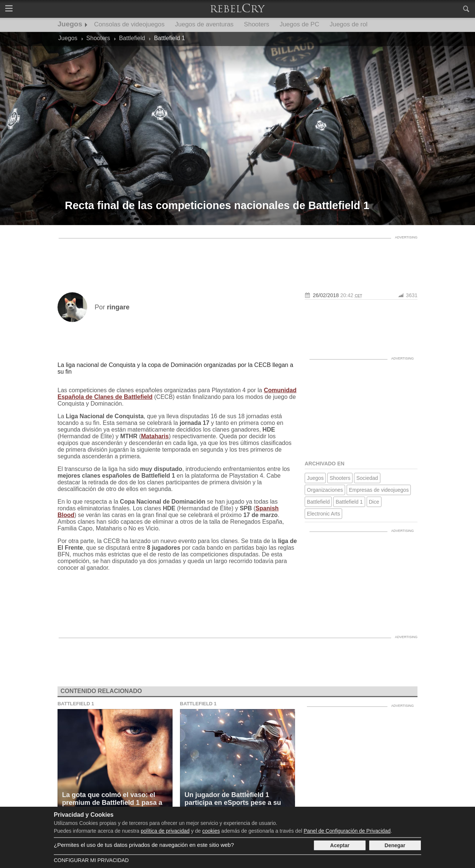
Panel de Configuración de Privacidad (347, 831)
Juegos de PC (299, 24)
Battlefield (318, 502)
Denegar (395, 845)
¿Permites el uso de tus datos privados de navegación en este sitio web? (144, 845)
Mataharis (155, 436)
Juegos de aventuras (204, 24)
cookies (211, 831)
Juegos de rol (348, 24)
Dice (374, 502)
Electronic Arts (323, 514)
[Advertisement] (237, 259)
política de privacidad (165, 831)
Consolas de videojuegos (130, 24)
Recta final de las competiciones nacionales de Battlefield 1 (217, 205)
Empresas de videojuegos (379, 490)
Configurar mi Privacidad (91, 860)
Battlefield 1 (349, 502)
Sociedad (367, 478)
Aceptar (340, 845)
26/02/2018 (326, 295)
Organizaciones (325, 490)
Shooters (256, 24)
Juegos (70, 24)
